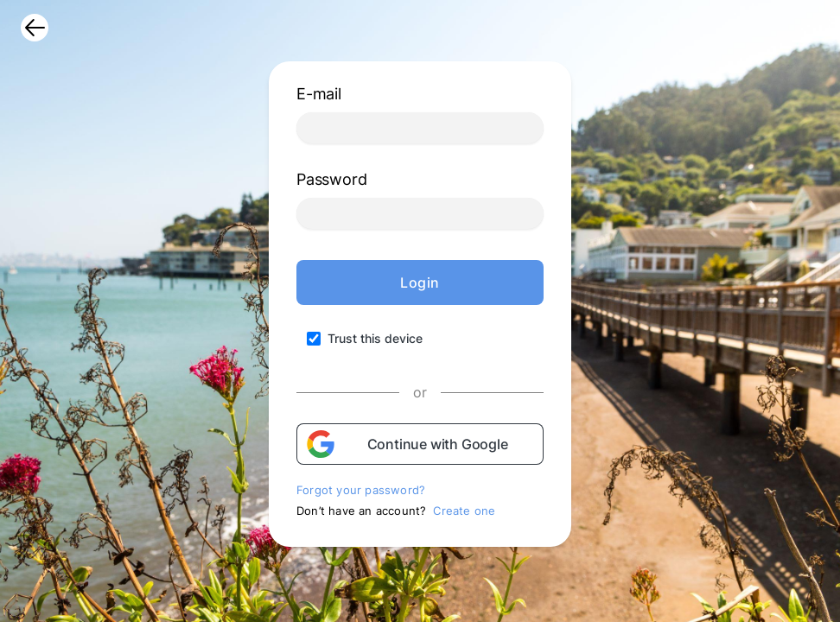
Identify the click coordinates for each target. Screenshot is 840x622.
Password (331, 179)
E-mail (319, 94)
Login (420, 282)
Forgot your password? (361, 490)
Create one (464, 511)
